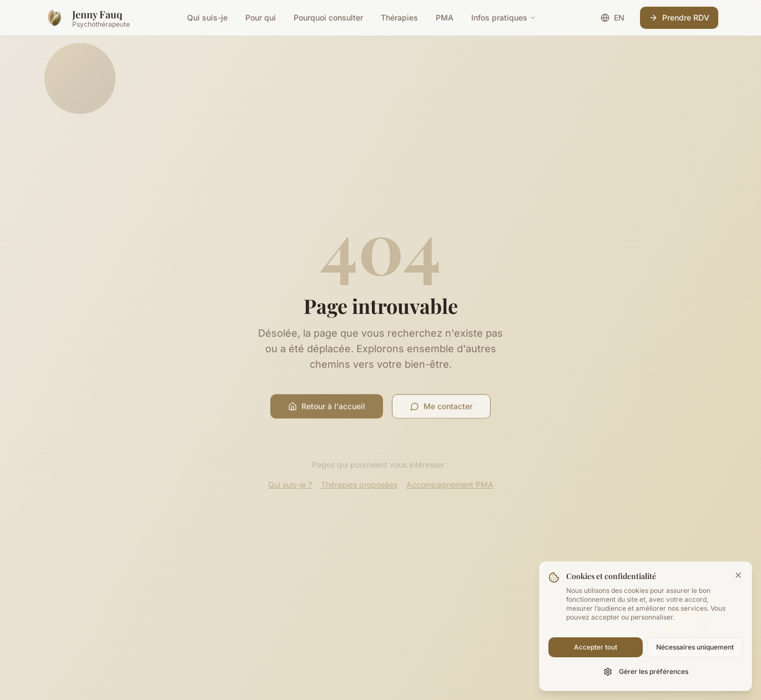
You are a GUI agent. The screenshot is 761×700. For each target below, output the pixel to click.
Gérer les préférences (646, 672)
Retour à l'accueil (327, 409)
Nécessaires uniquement (695, 647)
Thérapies (399, 17)
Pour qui (261, 17)
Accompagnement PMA (450, 485)
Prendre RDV (679, 17)
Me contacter (441, 409)
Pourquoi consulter (328, 17)
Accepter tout (596, 647)
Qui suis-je (207, 17)
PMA (445, 17)
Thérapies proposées (359, 485)
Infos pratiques (504, 17)
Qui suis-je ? (290, 485)
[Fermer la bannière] (738, 575)
